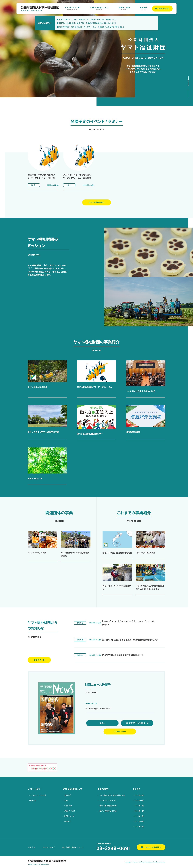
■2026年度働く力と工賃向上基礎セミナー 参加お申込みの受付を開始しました (87, 19)
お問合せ (31, 847)
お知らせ (143, 9)
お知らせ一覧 (39, 660)
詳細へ (102, 723)
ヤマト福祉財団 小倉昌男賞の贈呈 (112, 795)
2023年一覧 (139, 811)
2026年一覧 (139, 795)
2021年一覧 (139, 821)
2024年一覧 (139, 806)
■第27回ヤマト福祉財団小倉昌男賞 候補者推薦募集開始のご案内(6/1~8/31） (86, 23)
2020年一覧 (139, 827)
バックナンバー (120, 731)
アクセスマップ (49, 847)
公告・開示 (68, 806)
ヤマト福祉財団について (99, 9)
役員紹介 (68, 795)
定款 (66, 800)
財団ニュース (69, 816)
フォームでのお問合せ (153, 847)
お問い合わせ (164, 8)
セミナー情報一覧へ (97, 202)
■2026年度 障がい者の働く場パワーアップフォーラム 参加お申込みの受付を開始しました (90, 27)
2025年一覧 (139, 800)
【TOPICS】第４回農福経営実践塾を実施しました (123, 655)
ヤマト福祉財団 (40, 9)
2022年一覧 (139, 816)
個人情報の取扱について (73, 847)
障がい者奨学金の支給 (108, 811)
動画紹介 (68, 821)
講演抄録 (33, 800)
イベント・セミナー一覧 (38, 795)
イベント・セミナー (72, 9)
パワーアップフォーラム (108, 800)
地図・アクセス (70, 811)
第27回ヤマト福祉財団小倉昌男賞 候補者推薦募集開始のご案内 (130, 640)
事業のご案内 (124, 9)
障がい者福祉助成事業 (108, 806)
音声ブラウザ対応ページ (139, 723)
